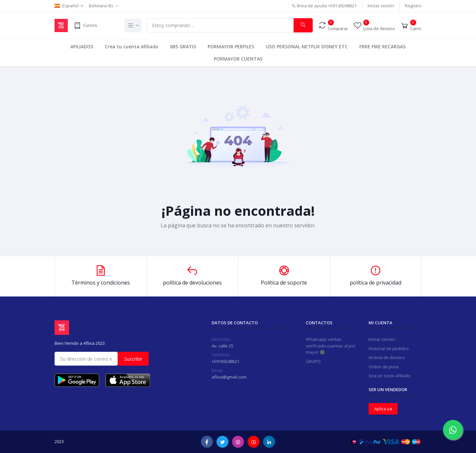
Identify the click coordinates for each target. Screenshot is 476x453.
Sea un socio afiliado (390, 376)
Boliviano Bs (101, 6)
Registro (413, 6)
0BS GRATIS (183, 46)
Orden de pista (384, 367)
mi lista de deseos (387, 357)
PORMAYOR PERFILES (231, 46)
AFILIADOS (82, 46)
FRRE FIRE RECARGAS (382, 46)
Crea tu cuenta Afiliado (132, 46)
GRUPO (313, 361)
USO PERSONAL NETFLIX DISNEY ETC (307, 46)
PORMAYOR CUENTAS (238, 59)
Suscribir (133, 359)
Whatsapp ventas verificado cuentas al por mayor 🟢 (331, 346)
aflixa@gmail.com (229, 377)
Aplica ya (383, 409)
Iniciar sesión (381, 6)
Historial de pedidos (389, 348)
